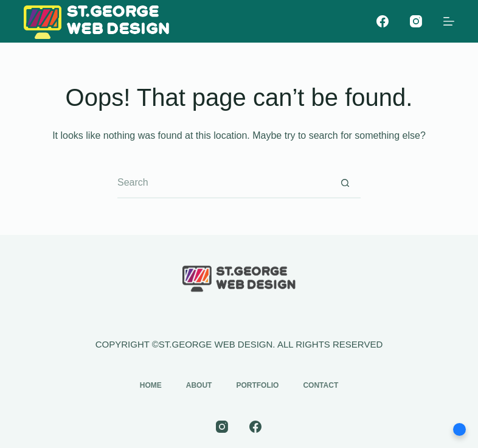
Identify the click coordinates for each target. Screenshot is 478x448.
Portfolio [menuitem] (257, 385)
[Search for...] (224, 183)
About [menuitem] (199, 385)
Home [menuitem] (151, 385)
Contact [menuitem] (320, 385)
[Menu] (449, 21)
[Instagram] (416, 21)
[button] (459, 429)
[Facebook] (383, 21)
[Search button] (345, 183)
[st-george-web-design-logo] (97, 21)
